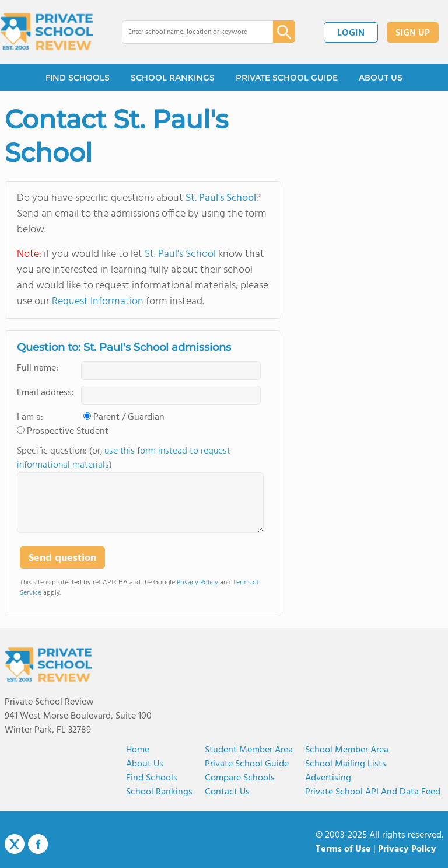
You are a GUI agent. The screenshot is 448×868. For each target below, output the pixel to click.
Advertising (328, 778)
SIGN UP (413, 33)
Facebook (38, 844)
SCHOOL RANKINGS (173, 78)
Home (138, 750)
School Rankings (159, 792)
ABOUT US (381, 78)
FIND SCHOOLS (78, 78)
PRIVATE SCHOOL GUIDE (287, 78)
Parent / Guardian (129, 417)
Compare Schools (240, 778)
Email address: (45, 393)
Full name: (38, 368)
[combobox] (189, 32)
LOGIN (351, 33)
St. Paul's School (221, 198)
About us (145, 764)
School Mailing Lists (346, 764)
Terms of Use (343, 849)
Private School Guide (247, 764)
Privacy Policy (197, 583)
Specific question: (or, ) (124, 458)
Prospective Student (68, 431)
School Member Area (347, 750)
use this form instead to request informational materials (124, 458)
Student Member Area (249, 750)
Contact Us (227, 792)
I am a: (30, 417)
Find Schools (152, 778)
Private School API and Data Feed (373, 792)
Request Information (98, 301)
